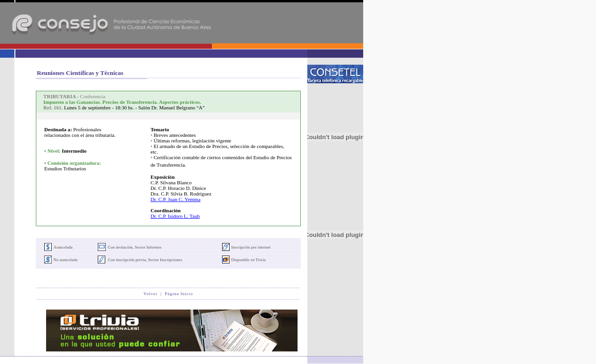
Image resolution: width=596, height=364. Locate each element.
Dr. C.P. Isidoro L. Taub (175, 216)
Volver (150, 294)
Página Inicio (179, 294)
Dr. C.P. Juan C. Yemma (175, 199)
